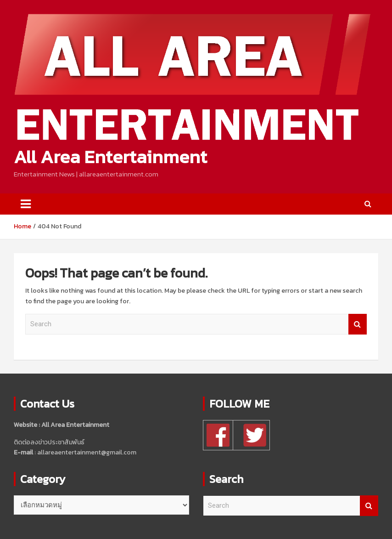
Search (358, 324)
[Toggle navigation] (26, 204)
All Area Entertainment (110, 157)
